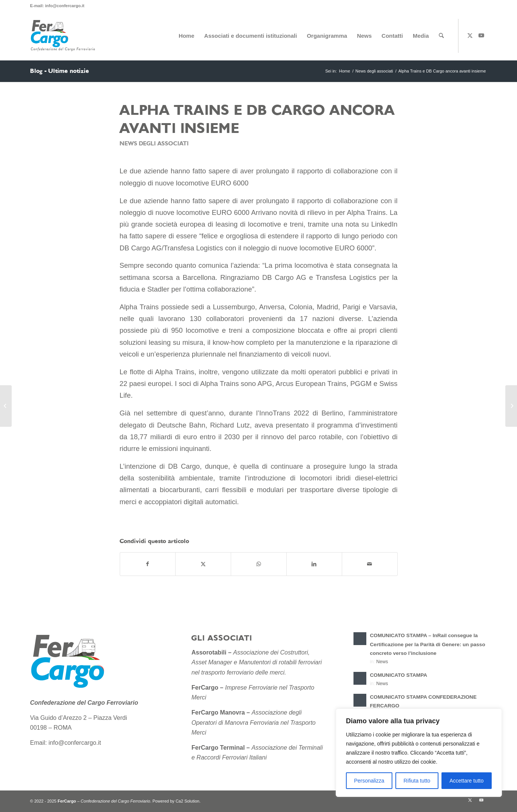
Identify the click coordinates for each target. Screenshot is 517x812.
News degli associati (154, 144)
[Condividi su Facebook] (148, 564)
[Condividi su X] (203, 564)
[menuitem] (187, 36)
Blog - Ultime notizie (60, 71)
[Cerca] (441, 36)
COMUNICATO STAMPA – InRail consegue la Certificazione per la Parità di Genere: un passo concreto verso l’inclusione (428, 644)
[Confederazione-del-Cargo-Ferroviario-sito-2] (64, 36)
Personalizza (369, 781)
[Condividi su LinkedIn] (314, 564)
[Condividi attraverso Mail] (370, 564)
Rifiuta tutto (417, 781)
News (382, 662)
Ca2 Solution (188, 801)
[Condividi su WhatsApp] (259, 564)
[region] (419, 753)
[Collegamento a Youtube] (482, 36)
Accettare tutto (466, 781)
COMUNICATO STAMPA (399, 675)
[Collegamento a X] (470, 36)
